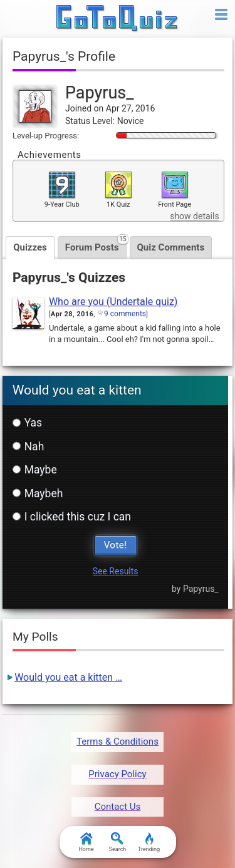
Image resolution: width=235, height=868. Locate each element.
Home (86, 842)
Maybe (35, 470)
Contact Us (118, 807)
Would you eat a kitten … (68, 677)
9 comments (125, 314)
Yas (27, 423)
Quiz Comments (171, 247)
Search (118, 842)
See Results (116, 571)
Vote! (116, 545)
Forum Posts (96, 245)
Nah (29, 447)
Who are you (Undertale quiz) (113, 302)
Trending (149, 842)
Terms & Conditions (118, 741)
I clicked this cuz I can (72, 517)
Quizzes (30, 247)
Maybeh (38, 493)
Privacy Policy (117, 774)
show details (194, 216)
